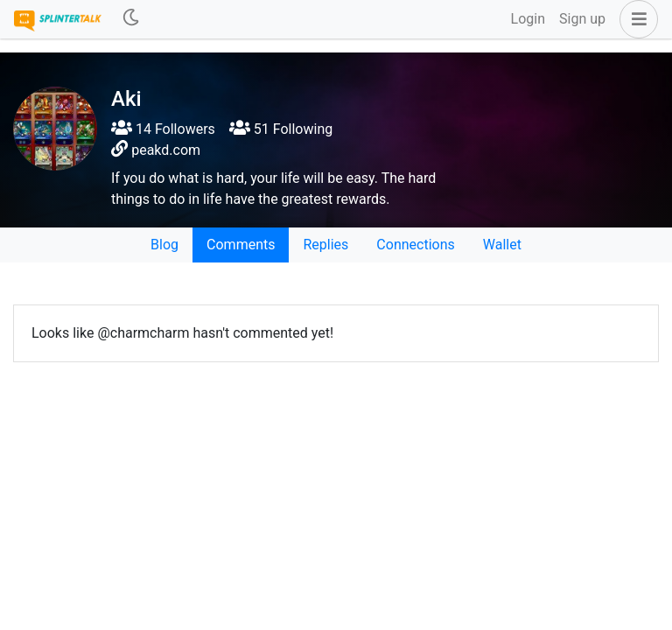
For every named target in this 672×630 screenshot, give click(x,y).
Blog (164, 245)
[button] (635, 19)
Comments (241, 245)
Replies (325, 245)
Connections (415, 245)
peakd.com (166, 150)
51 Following (281, 129)
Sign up (582, 19)
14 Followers (163, 129)
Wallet (502, 245)
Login (528, 19)
